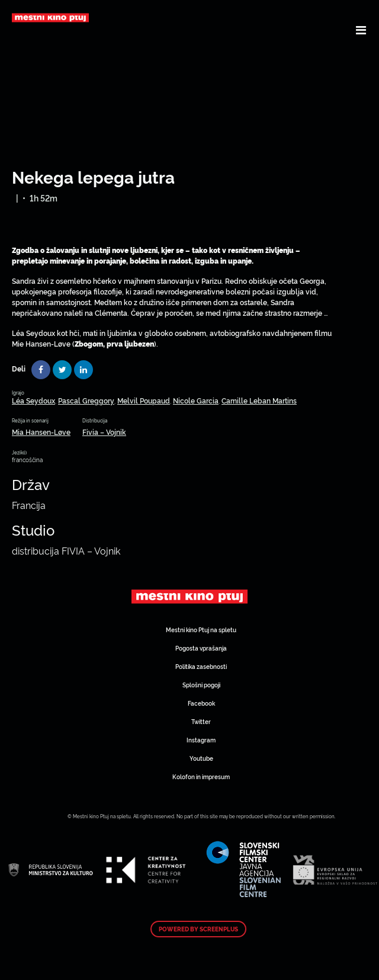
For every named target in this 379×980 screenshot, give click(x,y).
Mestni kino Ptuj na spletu (201, 630)
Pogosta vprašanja (201, 648)
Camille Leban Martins (259, 400)
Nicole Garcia (196, 400)
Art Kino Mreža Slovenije (189, 597)
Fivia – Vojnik (104, 432)
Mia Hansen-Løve (41, 432)
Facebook (201, 703)
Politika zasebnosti (201, 666)
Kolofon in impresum (201, 776)
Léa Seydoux (33, 400)
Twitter (201, 721)
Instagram (201, 740)
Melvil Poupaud (144, 400)
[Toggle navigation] (361, 30)
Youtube (201, 758)
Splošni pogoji (201, 685)
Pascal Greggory (86, 400)
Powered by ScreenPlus (198, 929)
